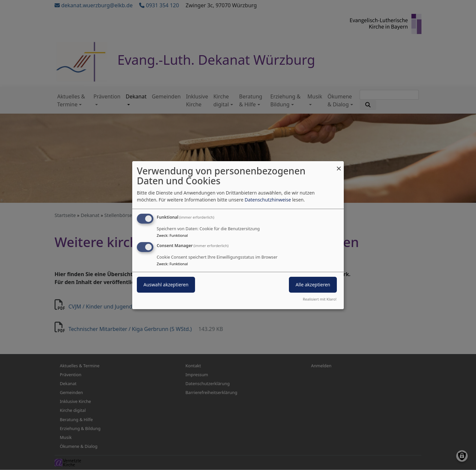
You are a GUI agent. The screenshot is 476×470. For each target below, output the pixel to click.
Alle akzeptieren (313, 285)
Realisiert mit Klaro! (320, 299)
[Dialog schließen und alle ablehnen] (339, 165)
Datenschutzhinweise (268, 200)
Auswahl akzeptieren (166, 285)
